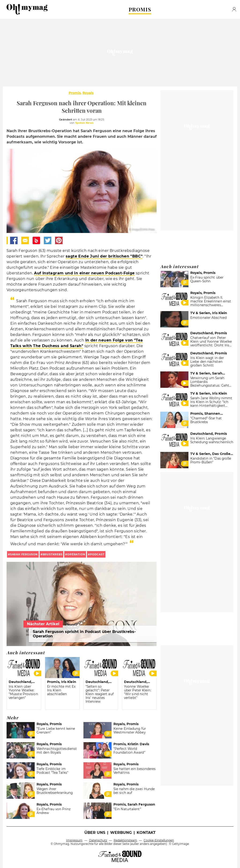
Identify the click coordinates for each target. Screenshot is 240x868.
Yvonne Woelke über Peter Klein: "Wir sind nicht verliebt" (138, 692)
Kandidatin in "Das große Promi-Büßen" (211, 460)
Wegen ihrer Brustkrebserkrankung (55, 791)
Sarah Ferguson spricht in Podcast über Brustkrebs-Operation (84, 634)
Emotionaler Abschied (208, 318)
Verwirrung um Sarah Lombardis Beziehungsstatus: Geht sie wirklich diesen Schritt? (210, 385)
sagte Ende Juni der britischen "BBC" (104, 256)
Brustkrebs (53, 554)
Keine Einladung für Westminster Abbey (130, 730)
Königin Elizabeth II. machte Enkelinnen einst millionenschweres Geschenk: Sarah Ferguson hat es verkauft (211, 305)
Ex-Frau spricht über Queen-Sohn (207, 279)
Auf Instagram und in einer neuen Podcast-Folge (84, 273)
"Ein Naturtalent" (127, 809)
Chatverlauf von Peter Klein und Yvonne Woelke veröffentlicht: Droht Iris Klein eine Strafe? (211, 343)
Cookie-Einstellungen (159, 840)
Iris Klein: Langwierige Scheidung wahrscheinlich (212, 440)
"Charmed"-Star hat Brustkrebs (206, 420)
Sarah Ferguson (24, 554)
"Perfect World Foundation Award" (129, 751)
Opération (76, 554)
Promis (75, 93)
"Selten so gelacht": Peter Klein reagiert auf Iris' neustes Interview (100, 694)
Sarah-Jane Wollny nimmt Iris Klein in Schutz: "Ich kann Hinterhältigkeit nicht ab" (211, 404)
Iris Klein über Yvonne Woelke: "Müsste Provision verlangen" (23, 692)
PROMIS (140, 9)
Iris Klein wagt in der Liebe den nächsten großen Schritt (207, 362)
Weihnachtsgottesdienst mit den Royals (57, 751)
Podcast (97, 554)
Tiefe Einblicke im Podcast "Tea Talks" (52, 771)
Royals (88, 93)
